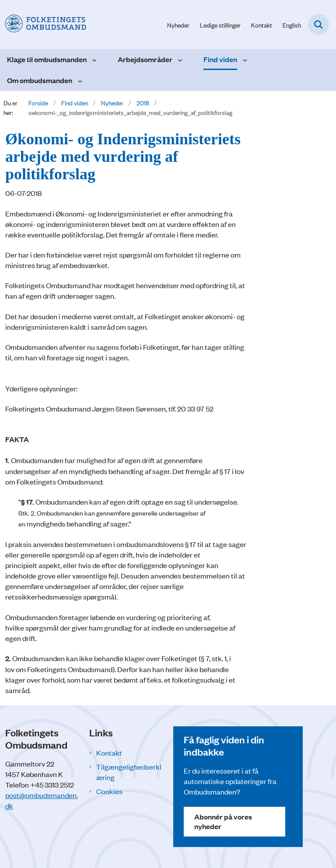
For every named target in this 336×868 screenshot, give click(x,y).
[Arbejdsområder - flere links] (179, 59)
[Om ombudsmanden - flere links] (79, 80)
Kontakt (109, 753)
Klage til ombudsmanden (47, 59)
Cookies (109, 791)
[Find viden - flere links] (244, 59)
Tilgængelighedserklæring (129, 772)
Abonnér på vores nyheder (223, 821)
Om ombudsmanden (40, 80)
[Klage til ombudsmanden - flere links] (93, 59)
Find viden (220, 59)
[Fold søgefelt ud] (318, 24)
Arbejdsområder (145, 59)
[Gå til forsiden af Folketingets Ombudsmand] (43, 24)
